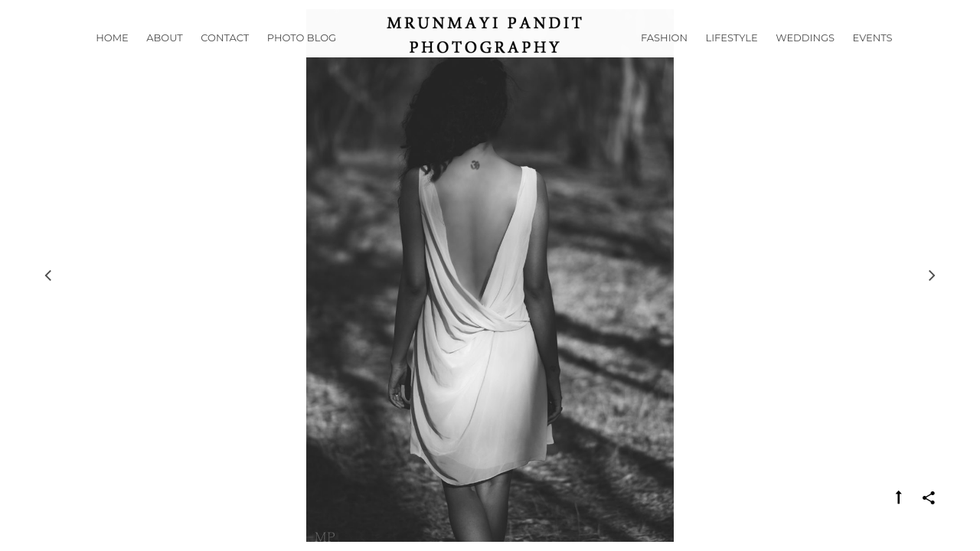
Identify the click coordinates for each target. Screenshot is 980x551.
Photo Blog (302, 57)
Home (112, 57)
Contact (225, 57)
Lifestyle (732, 57)
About (165, 57)
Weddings (805, 57)
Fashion (664, 57)
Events (873, 57)
